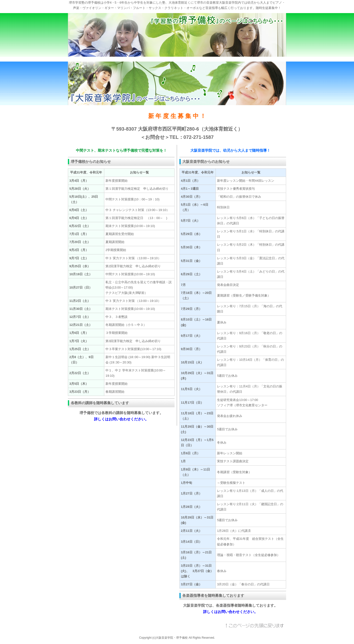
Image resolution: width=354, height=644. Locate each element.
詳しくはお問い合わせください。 (121, 419)
